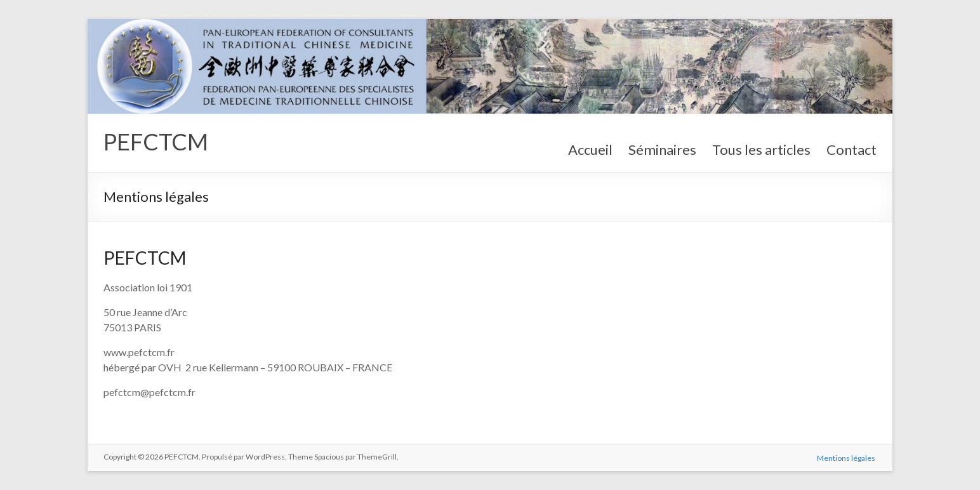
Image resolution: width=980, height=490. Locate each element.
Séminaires (662, 149)
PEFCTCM (156, 142)
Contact (851, 149)
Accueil (590, 149)
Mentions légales (847, 457)
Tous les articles (761, 149)
